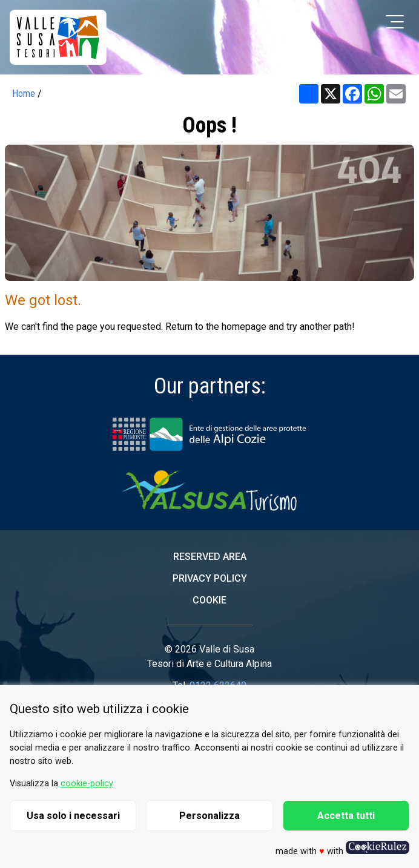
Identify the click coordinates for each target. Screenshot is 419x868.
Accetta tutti (346, 816)
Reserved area (210, 557)
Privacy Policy (210, 578)
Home (24, 94)
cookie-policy (87, 784)
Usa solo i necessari (73, 816)
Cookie (209, 600)
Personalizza (209, 816)
